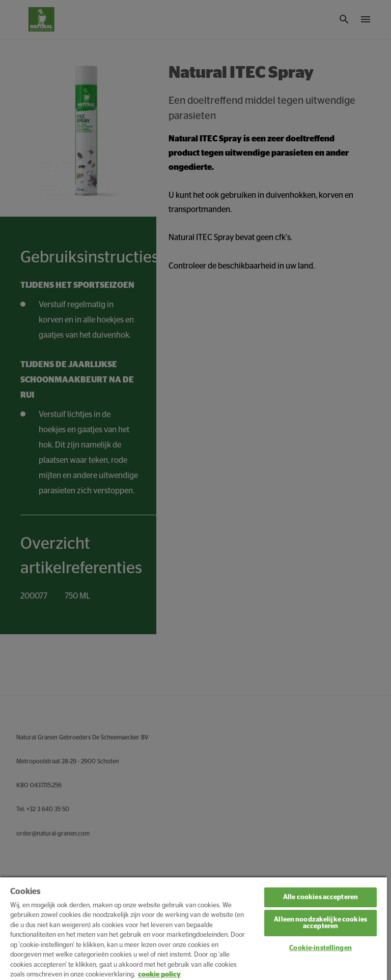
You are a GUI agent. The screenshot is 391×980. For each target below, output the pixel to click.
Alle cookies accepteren (320, 897)
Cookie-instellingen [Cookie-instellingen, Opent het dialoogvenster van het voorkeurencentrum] (320, 948)
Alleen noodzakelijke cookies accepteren (320, 923)
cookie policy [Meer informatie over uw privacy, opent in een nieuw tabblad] (159, 975)
